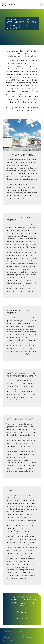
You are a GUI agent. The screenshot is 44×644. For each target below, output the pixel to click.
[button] (4, 640)
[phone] (22, 612)
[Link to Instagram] (11, 641)
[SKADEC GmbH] (11, 5)
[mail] (22, 619)
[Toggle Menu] (41, 4)
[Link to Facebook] (8, 641)
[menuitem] (13, 635)
